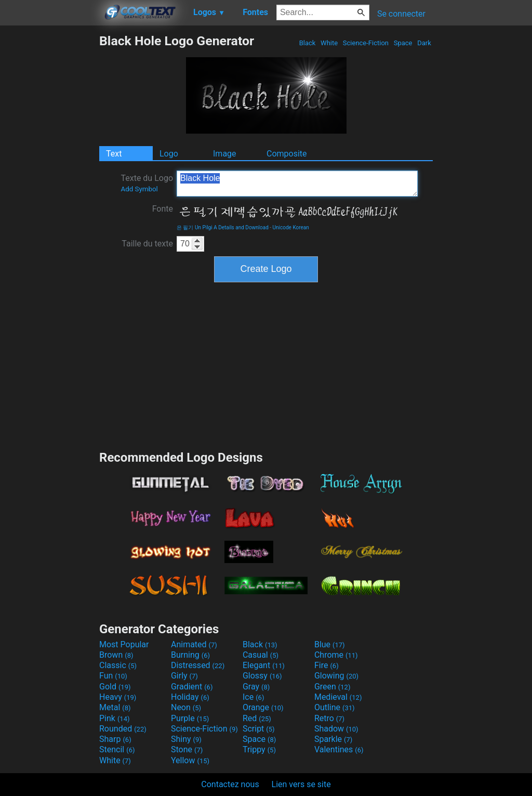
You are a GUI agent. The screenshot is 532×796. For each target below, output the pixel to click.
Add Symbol (139, 189)
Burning (190, 655)
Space (403, 43)
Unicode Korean (291, 227)
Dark (424, 43)
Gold (115, 687)
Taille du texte (147, 244)
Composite (287, 154)
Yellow (190, 760)
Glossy (262, 676)
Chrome (336, 655)
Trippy (259, 749)
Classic (118, 665)
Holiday (190, 697)
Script (259, 729)
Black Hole (297, 184)
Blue (330, 644)
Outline (335, 707)
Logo (169, 154)
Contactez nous (230, 784)
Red (257, 718)
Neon (186, 707)
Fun (113, 676)
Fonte (163, 209)
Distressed (198, 665)
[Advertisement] (49, 189)
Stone (187, 749)
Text (114, 154)
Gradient (192, 687)
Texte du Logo (147, 183)
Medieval (338, 697)
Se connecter (401, 14)
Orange (263, 707)
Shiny (186, 739)
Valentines (339, 749)
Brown (116, 655)
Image (225, 154)
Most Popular (124, 644)
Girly (184, 676)
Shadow (336, 729)
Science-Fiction (366, 43)
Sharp (115, 739)
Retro (329, 718)
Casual (261, 655)
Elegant (264, 665)
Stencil (117, 749)
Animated (194, 644)
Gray (256, 687)
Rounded (123, 729)
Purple (190, 718)
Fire (327, 665)
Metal (115, 707)
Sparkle (333, 739)
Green (332, 687)
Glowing (336, 676)
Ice (253, 697)
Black (307, 43)
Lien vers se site (301, 784)
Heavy (118, 697)
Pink (115, 718)
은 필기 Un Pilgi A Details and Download (223, 227)
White (329, 43)
